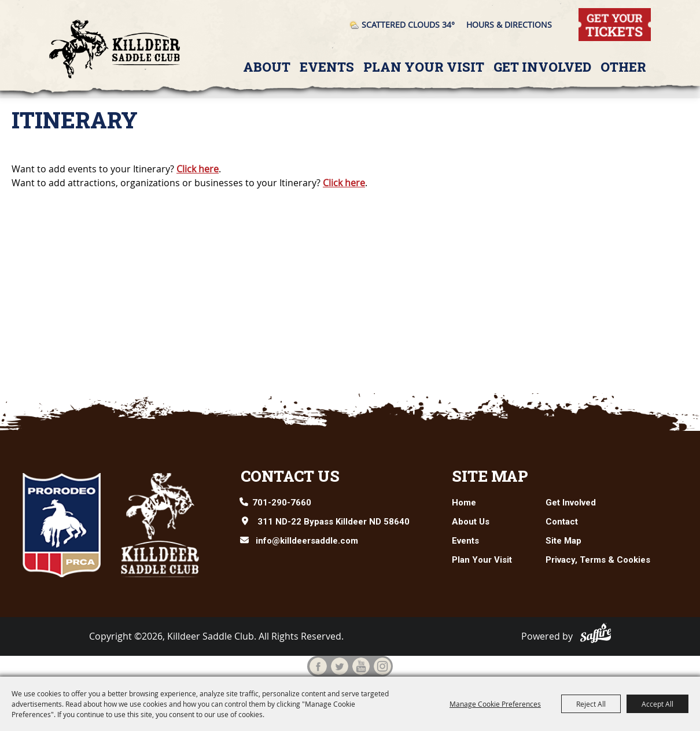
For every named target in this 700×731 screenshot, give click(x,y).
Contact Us (290, 476)
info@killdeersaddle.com (307, 541)
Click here (198, 169)
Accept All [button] (657, 704)
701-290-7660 (282, 503)
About (267, 67)
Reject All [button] (591, 704)
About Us (471, 522)
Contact (562, 522)
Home (464, 503)
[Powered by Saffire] (596, 633)
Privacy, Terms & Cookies (598, 560)
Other (623, 67)
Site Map (490, 476)
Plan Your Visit (424, 67)
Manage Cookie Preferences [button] (495, 704)
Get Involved (542, 67)
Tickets (594, 14)
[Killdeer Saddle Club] (115, 49)
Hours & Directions (509, 25)
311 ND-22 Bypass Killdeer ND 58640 (334, 522)
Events (327, 67)
